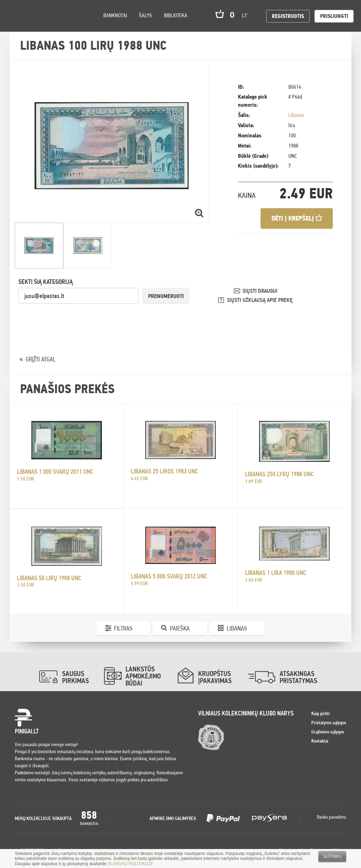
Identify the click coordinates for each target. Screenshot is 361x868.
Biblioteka (176, 15)
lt (247, 15)
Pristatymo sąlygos (329, 723)
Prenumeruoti (166, 296)
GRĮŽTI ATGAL (41, 359)
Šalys (145, 15)
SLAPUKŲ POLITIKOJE (130, 864)
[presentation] (72, 318)
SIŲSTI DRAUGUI (260, 291)
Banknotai (115, 15)
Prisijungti (334, 16)
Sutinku (332, 856)
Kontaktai (320, 741)
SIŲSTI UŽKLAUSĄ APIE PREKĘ (260, 300)
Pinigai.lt (16, 16)
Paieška (180, 628)
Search (64, 25)
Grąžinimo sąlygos (328, 732)
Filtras (123, 628)
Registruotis (288, 16)
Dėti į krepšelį (297, 218)
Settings (45, 25)
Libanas (296, 115)
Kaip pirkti (320, 713)
